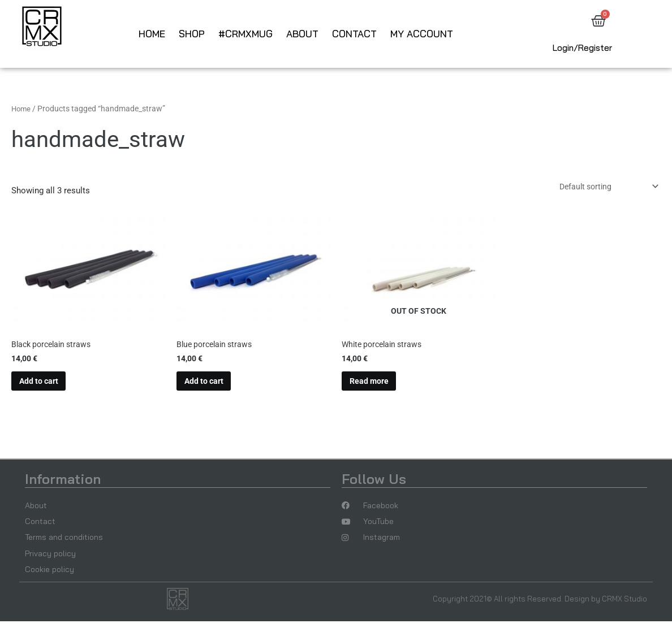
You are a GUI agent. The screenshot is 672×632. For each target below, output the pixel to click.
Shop (192, 34)
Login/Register (582, 48)
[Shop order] (602, 187)
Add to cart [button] (44, 386)
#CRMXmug (245, 34)
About (302, 34)
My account (422, 34)
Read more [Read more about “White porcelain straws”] (374, 386)
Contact (354, 34)
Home (152, 34)
